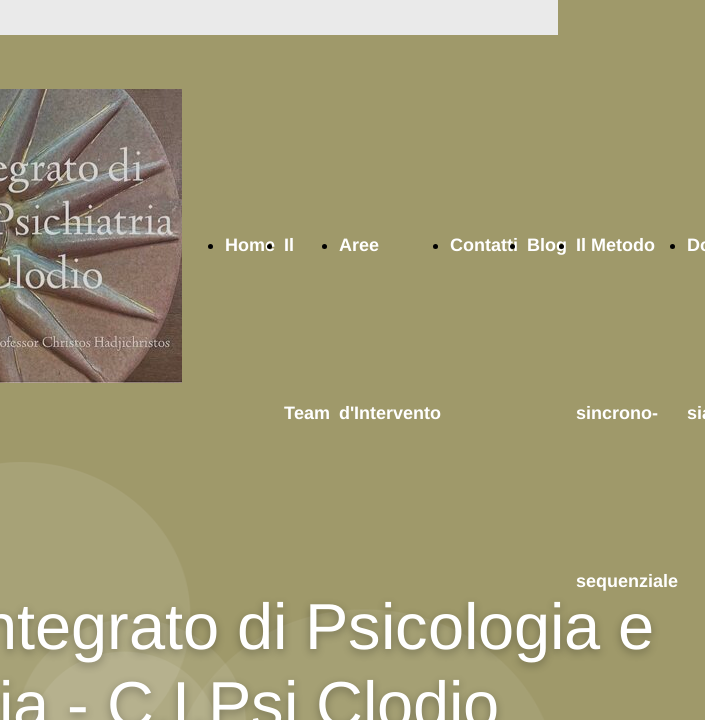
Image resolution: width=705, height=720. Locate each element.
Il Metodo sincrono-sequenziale (627, 413)
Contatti (484, 245)
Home (250, 245)
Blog (547, 245)
